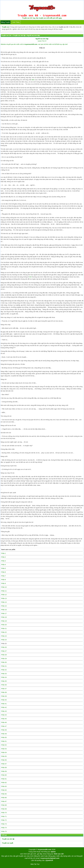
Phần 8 (4, 580)
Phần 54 (4, 752)
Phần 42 (4, 707)
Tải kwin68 (43, 864)
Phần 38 (4, 692)
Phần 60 (4, 775)
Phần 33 (4, 674)
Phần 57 (4, 764)
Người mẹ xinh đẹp (42, 39)
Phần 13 (4, 598)
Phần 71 (4, 816)
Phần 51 (4, 741)
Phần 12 (4, 595)
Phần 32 (4, 670)
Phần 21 (4, 629)
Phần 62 (4, 783)
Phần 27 (4, 651)
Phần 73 (4, 824)
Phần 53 (4, 749)
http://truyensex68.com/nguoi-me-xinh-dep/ (38, 489)
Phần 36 (4, 685)
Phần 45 (4, 719)
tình (30, 277)
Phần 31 (4, 666)
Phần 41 (4, 704)
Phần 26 (4, 647)
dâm (33, 80)
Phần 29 (4, 659)
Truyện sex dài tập (8, 839)
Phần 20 (4, 625)
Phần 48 (4, 730)
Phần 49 (4, 734)
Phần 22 (4, 632)
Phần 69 (4, 809)
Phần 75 (4, 831)
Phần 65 (4, 794)
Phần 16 (4, 610)
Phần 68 (4, 805)
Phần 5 (4, 568)
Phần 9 (4, 583)
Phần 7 (4, 576)
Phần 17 (4, 613)
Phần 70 (4, 813)
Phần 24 (4, 640)
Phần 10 (4, 587)
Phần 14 (4, 602)
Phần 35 (4, 681)
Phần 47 (4, 726)
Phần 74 (4, 828)
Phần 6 (4, 572)
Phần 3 (4, 561)
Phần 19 (4, 621)
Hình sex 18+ (59, 854)
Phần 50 (4, 737)
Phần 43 (4, 711)
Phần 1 (4, 553)
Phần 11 (4, 591)
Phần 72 (4, 820)
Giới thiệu (16, 22)
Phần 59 (4, 771)
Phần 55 (4, 756)
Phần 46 (4, 722)
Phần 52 (4, 745)
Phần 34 (4, 677)
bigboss (51, 864)
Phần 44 (4, 715)
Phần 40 (4, 700)
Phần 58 (4, 768)
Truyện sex (6, 27)
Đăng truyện (5, 22)
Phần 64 (4, 790)
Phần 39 (4, 696)
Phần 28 (4, 655)
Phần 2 (4, 557)
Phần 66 (4, 798)
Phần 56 (4, 760)
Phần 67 (4, 801)
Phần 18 (4, 617)
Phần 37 (4, 689)
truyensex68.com (45, 849)
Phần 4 (4, 565)
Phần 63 (4, 786)
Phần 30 (4, 662)
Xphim (53, 852)
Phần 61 (4, 779)
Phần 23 (4, 636)
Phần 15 (4, 606)
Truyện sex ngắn (8, 843)
